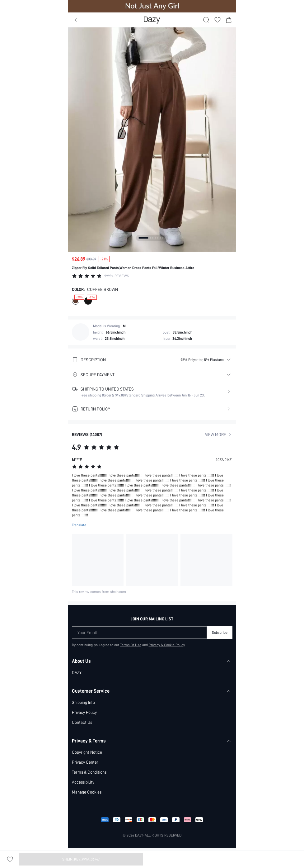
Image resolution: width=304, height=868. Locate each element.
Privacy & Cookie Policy (167, 645)
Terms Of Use (131, 645)
